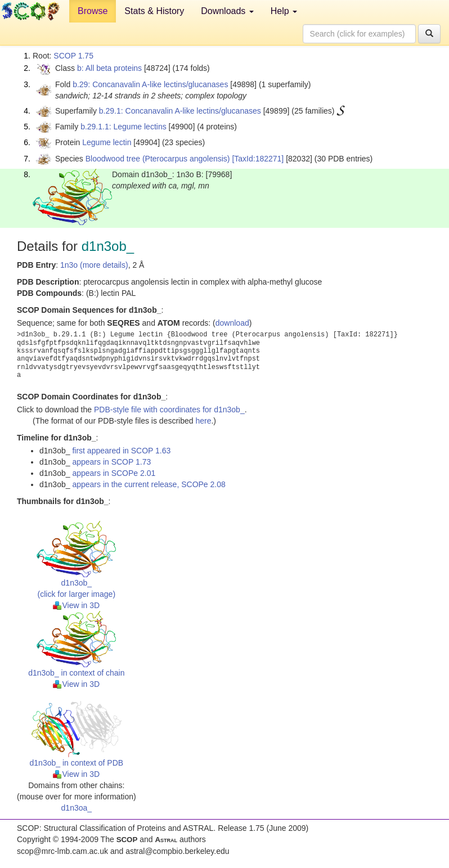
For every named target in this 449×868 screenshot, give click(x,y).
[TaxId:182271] (258, 159)
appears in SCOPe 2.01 (114, 473)
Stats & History (154, 11)
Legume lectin (107, 142)
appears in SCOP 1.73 (111, 462)
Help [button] (284, 11)
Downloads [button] (227, 11)
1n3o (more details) (94, 265)
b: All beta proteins (109, 68)
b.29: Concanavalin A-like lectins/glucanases (150, 84)
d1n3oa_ (77, 808)
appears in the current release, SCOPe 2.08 (149, 484)
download (232, 323)
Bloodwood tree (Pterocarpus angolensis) (158, 159)
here (203, 421)
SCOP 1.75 (73, 56)
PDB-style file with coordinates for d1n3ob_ (169, 410)
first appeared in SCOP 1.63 (121, 451)
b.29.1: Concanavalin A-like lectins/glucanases (180, 111)
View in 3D (76, 605)
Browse (93, 11)
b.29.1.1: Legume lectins (124, 127)
